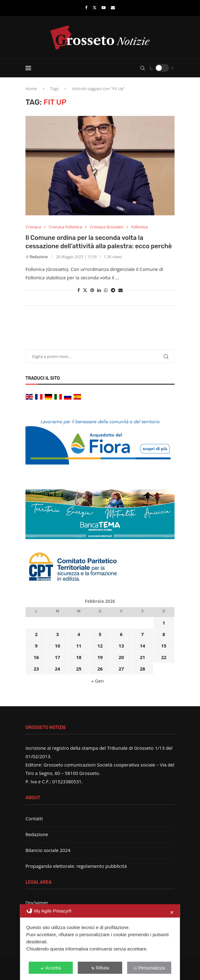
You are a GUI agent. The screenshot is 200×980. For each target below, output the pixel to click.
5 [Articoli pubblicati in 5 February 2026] (100, 634)
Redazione (39, 257)
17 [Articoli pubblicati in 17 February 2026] (58, 657)
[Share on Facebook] (79, 290)
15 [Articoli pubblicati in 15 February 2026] (164, 646)
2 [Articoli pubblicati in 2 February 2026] (36, 634)
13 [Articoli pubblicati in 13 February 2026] (121, 646)
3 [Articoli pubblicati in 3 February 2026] (58, 634)
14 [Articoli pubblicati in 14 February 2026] (142, 646)
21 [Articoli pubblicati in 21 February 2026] (142, 657)
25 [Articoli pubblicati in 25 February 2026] (79, 669)
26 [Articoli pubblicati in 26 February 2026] (100, 669)
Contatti (34, 818)
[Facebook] (86, 7)
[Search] (143, 68)
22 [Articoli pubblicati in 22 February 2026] (164, 657)
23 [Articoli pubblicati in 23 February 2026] (36, 669)
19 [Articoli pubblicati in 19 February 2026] (100, 657)
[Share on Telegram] (113, 290)
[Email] (113, 7)
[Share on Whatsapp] (106, 290)
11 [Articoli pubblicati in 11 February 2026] (79, 646)
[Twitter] (95, 7)
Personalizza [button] (149, 968)
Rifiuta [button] (100, 968)
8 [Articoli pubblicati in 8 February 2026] (164, 634)
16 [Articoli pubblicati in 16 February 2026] (36, 657)
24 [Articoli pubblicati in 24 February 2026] (58, 669)
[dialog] (100, 942)
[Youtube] (104, 7)
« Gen (98, 681)
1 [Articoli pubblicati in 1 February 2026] (164, 623)
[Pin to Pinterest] (92, 290)
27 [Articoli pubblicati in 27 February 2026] (121, 669)
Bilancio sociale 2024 (48, 850)
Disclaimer (37, 903)
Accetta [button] (51, 968)
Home (31, 89)
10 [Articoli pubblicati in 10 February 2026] (58, 646)
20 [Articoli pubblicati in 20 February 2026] (121, 657)
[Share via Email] (120, 290)
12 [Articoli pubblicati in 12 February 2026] (100, 646)
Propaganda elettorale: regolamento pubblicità (76, 866)
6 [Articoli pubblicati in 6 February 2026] (121, 634)
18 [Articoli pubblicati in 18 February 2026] (79, 657)
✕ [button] (172, 912)
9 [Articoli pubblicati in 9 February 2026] (36, 646)
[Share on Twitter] (85, 290)
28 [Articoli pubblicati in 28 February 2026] (142, 669)
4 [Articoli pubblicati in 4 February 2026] (79, 634)
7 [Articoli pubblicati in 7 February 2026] (143, 634)
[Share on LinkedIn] (99, 290)
